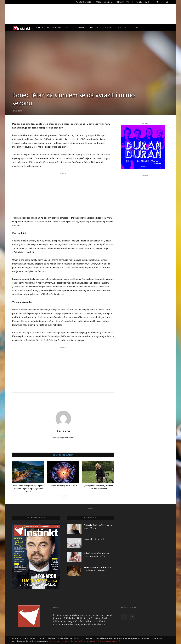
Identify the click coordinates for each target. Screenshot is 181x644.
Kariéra (148, 2)
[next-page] (65, 497)
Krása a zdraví (54, 28)
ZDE (52, 641)
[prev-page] (60, 497)
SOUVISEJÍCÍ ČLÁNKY (63, 455)
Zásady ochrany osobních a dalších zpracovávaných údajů (78, 641)
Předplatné (135, 28)
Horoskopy (93, 28)
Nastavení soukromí (111, 641)
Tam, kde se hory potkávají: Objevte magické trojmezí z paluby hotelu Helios (28, 489)
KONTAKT (120, 2)
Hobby (68, 28)
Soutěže (121, 28)
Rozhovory (107, 28)
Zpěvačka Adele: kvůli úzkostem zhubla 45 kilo (98, 527)
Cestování (79, 28)
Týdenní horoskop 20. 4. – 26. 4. (63, 486)
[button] (157, 2)
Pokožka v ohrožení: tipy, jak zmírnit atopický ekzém (96, 555)
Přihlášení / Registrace (105, 2)
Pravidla (139, 2)
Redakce (63, 431)
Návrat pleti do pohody (94, 539)
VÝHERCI (130, 2)
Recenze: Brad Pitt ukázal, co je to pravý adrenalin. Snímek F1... (99, 569)
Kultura (40, 28)
